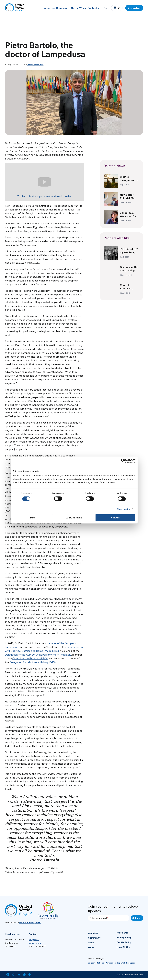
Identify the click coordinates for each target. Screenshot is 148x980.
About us (39, 8)
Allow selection (74, 518)
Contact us (93, 8)
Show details (123, 509)
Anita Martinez (35, 65)
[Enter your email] (109, 918)
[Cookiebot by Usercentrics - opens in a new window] (123, 461)
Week (79, 8)
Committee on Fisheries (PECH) (30, 658)
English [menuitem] (92, 963)
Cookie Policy (124, 942)
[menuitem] (92, 963)
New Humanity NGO (30, 922)
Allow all (115, 518)
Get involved (134, 8)
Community (54, 8)
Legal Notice (123, 947)
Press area (122, 933)
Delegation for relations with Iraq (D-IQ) (33, 662)
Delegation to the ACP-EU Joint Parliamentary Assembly (38, 655)
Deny (33, 518)
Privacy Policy (124, 937)
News (68, 8)
